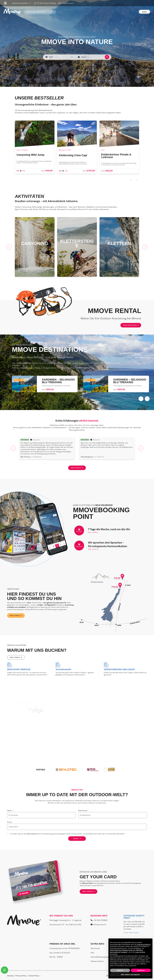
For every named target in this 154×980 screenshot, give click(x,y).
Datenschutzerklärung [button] (144, 944)
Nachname (83, 810)
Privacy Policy (21, 976)
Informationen (32, 834)
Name (10, 810)
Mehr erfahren (141, 358)
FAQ (92, 953)
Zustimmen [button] (141, 970)
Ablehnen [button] (120, 970)
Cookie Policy (34, 976)
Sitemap (10, 976)
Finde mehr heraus (131, 325)
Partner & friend (97, 961)
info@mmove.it (66, 3)
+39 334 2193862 (99, 920)
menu (144, 12)
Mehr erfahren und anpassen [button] (130, 975)
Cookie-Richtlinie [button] (140, 952)
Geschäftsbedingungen (100, 957)
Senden (77, 839)
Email (10, 822)
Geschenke (95, 948)
